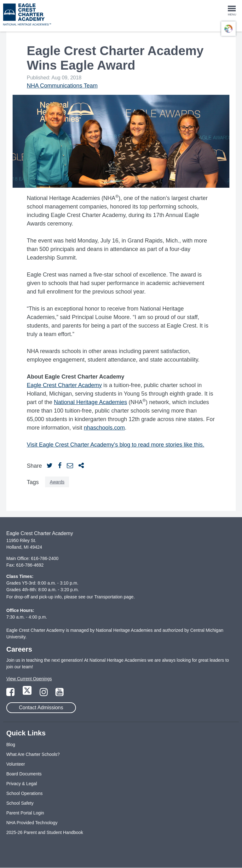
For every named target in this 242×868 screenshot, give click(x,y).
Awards (57, 482)
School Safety (20, 803)
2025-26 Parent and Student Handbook (45, 832)
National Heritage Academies (90, 402)
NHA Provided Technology (32, 823)
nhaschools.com (104, 428)
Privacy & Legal (22, 784)
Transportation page (114, 597)
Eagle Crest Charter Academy (64, 385)
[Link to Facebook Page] (11, 694)
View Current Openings (29, 679)
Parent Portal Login (25, 813)
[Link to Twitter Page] (28, 694)
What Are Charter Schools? (33, 754)
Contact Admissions (41, 708)
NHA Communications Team (62, 86)
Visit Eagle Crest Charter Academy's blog (79, 445)
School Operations (24, 793)
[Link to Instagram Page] (44, 694)
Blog (11, 745)
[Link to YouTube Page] (60, 694)
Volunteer (16, 764)
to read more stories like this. (168, 445)
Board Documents (24, 774)
